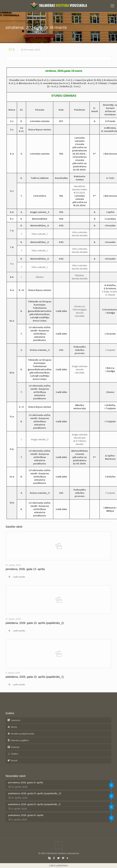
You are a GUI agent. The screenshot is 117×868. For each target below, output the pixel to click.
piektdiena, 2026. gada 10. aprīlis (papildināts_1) (35, 677)
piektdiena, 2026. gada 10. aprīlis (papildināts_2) (35, 623)
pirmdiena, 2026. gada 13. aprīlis (25, 569)
